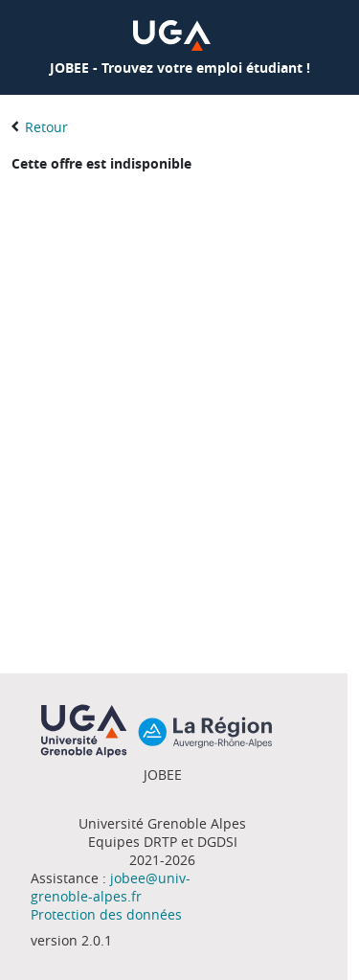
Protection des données (106, 914)
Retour (46, 127)
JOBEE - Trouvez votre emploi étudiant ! (180, 68)
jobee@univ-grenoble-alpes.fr (111, 887)
